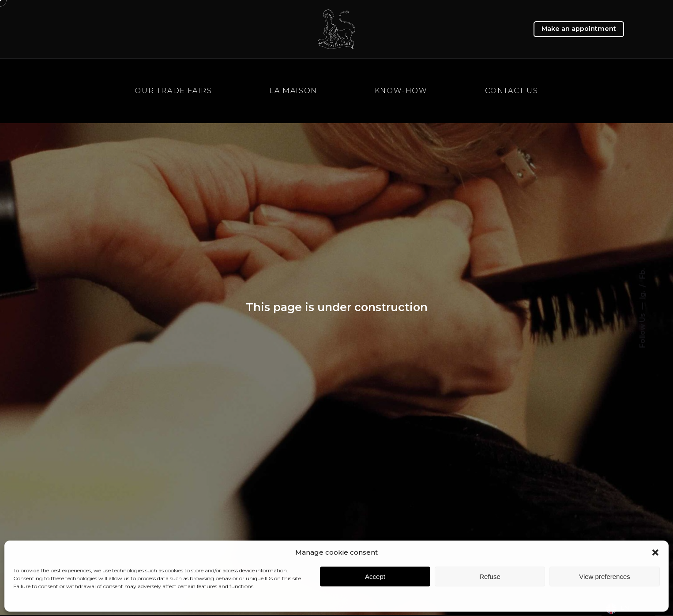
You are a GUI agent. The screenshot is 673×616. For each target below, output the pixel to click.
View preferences (605, 577)
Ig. (642, 294)
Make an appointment (579, 29)
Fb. (642, 274)
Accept (375, 577)
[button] (655, 552)
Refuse (490, 577)
